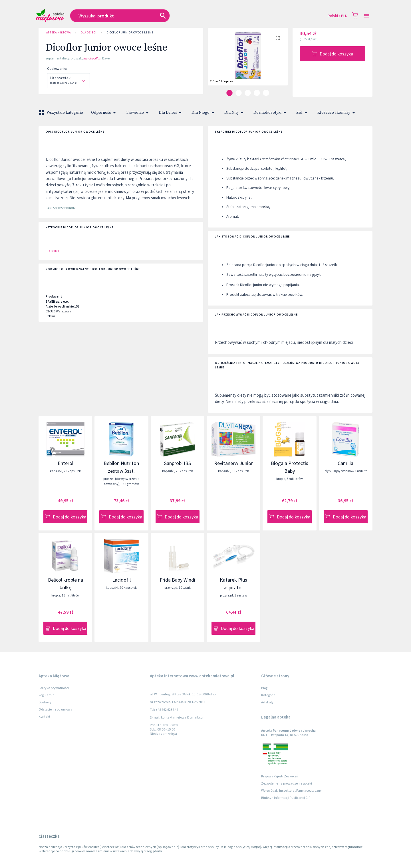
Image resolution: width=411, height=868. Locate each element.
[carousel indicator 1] (229, 93)
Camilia (345, 463)
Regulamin (47, 695)
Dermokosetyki (271, 113)
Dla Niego (204, 113)
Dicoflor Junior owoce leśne (130, 33)
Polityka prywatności (54, 688)
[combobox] (154, 16)
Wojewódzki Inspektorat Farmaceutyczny (291, 790)
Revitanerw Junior (233, 463)
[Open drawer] (367, 16)
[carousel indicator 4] (257, 93)
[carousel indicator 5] (266, 93)
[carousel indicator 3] (248, 93)
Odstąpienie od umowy (55, 709)
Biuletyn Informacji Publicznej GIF (286, 798)
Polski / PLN (338, 16)
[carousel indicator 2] (239, 93)
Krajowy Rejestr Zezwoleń (280, 776)
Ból (303, 113)
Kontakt (44, 716)
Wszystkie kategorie (61, 113)
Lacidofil (121, 580)
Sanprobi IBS (178, 463)
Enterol (66, 463)
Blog (264, 688)
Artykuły (267, 702)
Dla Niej (235, 113)
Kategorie (268, 695)
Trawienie (138, 113)
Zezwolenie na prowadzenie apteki (287, 783)
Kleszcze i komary (337, 113)
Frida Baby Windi (178, 580)
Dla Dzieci (89, 33)
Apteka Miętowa (59, 33)
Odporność (104, 113)
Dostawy (45, 702)
